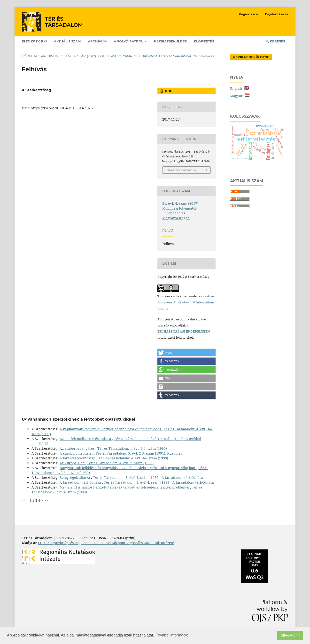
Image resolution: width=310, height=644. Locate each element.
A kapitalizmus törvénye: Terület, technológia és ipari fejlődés (111, 429)
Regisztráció (249, 14)
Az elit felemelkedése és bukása (86, 439)
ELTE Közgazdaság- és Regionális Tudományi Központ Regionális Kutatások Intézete (106, 543)
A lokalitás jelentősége (78, 458)
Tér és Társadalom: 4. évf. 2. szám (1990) (120, 463)
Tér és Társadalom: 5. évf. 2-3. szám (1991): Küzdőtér (139, 453)
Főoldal (30, 56)
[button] (186, 353)
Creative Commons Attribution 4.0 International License (186, 302)
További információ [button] (172, 635)
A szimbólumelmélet (77, 453)
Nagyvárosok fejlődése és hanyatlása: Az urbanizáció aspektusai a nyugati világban (128, 468)
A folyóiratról (129, 41)
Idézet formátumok (181, 170)
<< (24, 500)
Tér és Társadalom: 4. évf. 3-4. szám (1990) (132, 448)
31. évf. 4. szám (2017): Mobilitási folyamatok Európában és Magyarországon (130, 56)
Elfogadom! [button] (290, 635)
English (239, 88)
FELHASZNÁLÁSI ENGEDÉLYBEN (184, 331)
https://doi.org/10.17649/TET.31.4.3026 (62, 108)
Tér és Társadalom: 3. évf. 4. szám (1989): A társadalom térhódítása (148, 477)
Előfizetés (204, 41)
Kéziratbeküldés (170, 41)
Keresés (275, 41)
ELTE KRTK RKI (34, 41)
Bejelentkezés (277, 14)
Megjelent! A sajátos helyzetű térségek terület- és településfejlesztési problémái (125, 487)
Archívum (97, 41)
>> (46, 500)
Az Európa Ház (72, 463)
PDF (168, 91)
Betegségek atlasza (75, 477)
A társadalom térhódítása (81, 482)
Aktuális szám (67, 41)
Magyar (240, 96)
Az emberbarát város (77, 448)
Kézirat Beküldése (251, 57)
